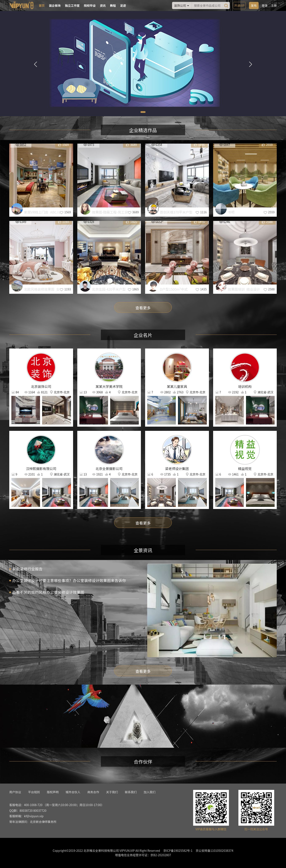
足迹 (123, 5)
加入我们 (150, 792)
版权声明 (53, 792)
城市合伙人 (73, 792)
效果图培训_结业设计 (244, 289)
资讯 (103, 5)
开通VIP (239, 5)
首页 (42, 5)
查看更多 (143, 308)
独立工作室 (72, 5)
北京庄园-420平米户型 (109, 289)
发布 (254, 5)
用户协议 (15, 792)
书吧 (231, 212)
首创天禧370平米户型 (176, 212)
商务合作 (93, 792)
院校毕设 (90, 5)
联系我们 (131, 792)
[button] (143, 112)
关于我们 (112, 792)
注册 (274, 5)
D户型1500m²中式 (174, 289)
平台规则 (34, 792)
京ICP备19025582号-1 (178, 851)
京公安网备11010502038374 (214, 851)
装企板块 (55, 5)
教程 (113, 5)
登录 (265, 5)
